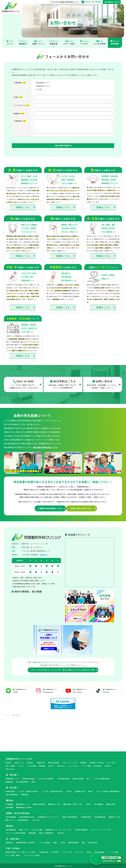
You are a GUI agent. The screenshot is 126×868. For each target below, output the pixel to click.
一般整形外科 (41, 762)
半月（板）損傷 (37, 829)
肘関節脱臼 (25, 794)
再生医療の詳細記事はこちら (45, 447)
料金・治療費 (10, 765)
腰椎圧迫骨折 (111, 803)
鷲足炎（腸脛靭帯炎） (47, 832)
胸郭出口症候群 (78, 778)
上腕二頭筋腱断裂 (12, 794)
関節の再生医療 (54, 762)
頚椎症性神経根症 (28, 778)
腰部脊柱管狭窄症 (39, 803)
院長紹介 (9, 762)
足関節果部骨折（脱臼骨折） (26, 842)
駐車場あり (44, 554)
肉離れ (55, 842)
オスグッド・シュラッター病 (100, 829)
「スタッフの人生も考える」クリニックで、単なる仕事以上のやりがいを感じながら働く (63, 669)
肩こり (89, 778)
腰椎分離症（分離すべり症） (73, 803)
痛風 (83, 842)
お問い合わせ (10, 768)
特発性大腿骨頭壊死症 (70, 816)
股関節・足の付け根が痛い (18, 812)
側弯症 (89, 803)
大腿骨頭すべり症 (114, 816)
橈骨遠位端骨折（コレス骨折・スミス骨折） (21, 851)
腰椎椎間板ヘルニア (23, 803)
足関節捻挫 (9, 842)
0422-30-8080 (91, 2)
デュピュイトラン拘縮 (32, 855)
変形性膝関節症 (11, 829)
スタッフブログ (73, 765)
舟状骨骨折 (55, 851)
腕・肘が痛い (12, 787)
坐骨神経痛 (9, 807)
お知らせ (51, 765)
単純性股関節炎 (23, 819)
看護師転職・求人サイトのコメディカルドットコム (51, 662)
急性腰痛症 (9, 803)
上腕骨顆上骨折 (80, 791)
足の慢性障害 (93, 842)
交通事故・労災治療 (96, 762)
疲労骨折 (61, 832)
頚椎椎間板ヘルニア (12, 778)
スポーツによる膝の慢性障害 (15, 832)
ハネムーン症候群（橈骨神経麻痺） (108, 791)
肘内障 (69, 791)
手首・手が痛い (13, 848)
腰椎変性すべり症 (54, 803)
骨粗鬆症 (83, 762)
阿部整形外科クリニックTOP (19, 758)
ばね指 (89, 851)
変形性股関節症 (11, 816)
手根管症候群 (44, 851)
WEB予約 (108, 765)
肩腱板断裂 (9, 781)
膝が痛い (10, 825)
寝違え (34, 781)
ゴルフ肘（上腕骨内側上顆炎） (53, 791)
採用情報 (42, 765)
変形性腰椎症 (99, 803)
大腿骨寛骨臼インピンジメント (48, 816)
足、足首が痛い (13, 838)
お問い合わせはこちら (79, 508)
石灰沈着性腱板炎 (22, 781)
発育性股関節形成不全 (27, 816)
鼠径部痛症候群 (100, 816)
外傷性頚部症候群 (64, 778)
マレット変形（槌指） (13, 855)
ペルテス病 (35, 819)
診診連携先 (98, 765)
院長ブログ (61, 765)
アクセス (21, 765)
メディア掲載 (86, 765)
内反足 (63, 842)
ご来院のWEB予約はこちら (46, 508)
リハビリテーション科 (70, 762)
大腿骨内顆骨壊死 (81, 829)
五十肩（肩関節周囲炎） (103, 778)
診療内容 (30, 762)
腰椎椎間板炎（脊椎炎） (25, 807)
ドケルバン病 (67, 851)
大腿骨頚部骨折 (86, 816)
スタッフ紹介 (111, 762)
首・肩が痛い (12, 774)
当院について (19, 762)
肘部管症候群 (10, 791)
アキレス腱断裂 (45, 842)
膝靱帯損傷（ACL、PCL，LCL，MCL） (59, 829)
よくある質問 (31, 765)
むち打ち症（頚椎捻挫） (46, 778)
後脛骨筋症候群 (74, 842)
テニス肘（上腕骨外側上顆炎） (28, 791)
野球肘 (91, 791)
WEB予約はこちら (111, 2)
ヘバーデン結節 (113, 851)
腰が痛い (10, 800)
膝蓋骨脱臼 (32, 832)
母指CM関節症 (99, 851)
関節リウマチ (10, 819)
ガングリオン (79, 851)
